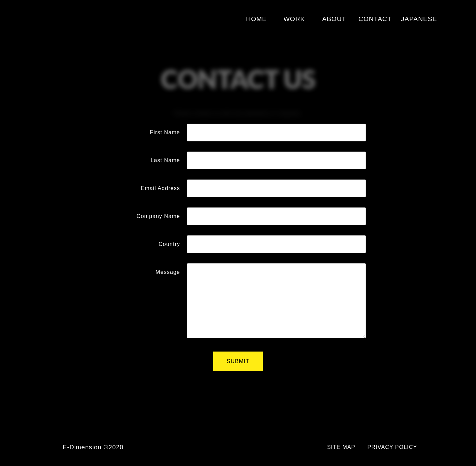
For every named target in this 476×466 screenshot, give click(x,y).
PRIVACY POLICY (392, 447)
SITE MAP (341, 447)
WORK (294, 19)
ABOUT (334, 19)
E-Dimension (76, 18)
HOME (257, 19)
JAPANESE (419, 19)
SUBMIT (238, 361)
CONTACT (375, 19)
